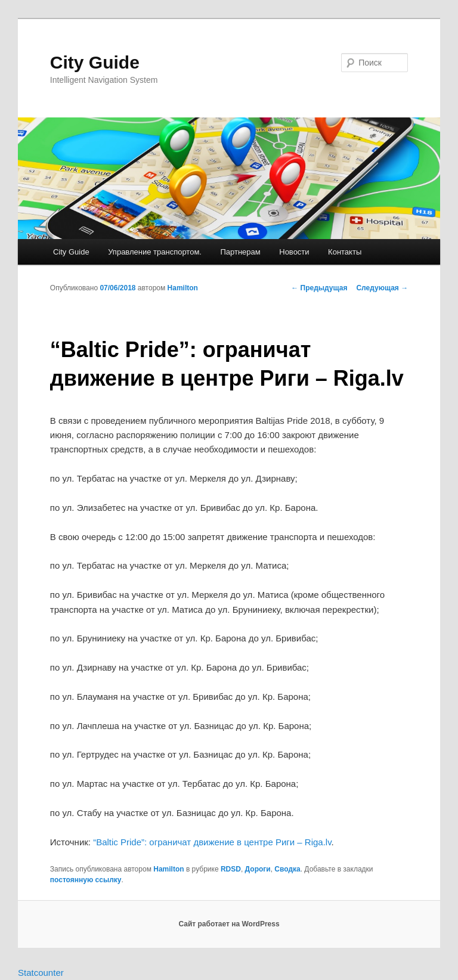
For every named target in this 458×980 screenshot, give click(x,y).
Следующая (382, 288)
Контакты (345, 252)
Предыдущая (319, 288)
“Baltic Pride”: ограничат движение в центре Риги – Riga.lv (212, 842)
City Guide (95, 62)
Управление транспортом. (155, 252)
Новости (294, 252)
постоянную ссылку (86, 880)
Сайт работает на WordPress (229, 924)
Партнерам (240, 252)
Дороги (258, 869)
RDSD (231, 869)
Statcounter (41, 973)
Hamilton (183, 288)
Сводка (287, 869)
